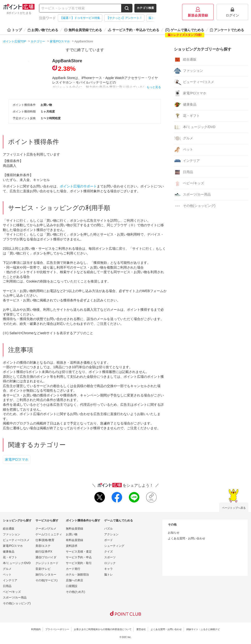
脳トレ (108, 575)
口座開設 (72, 586)
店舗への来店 (74, 580)
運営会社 (141, 629)
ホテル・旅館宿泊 (77, 575)
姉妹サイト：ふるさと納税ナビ (203, 629)
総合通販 (185, 60)
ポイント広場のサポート (78, 186)
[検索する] (127, 8)
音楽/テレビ (43, 569)
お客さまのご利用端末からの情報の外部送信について (103, 629)
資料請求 (72, 546)
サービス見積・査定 (79, 552)
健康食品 (185, 105)
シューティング (114, 546)
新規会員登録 (198, 12)
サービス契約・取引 (79, 563)
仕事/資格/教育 (45, 540)
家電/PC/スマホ (17, 459)
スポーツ (110, 557)
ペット (183, 150)
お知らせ (174, 533)
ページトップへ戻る (234, 508)
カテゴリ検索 (145, 8)
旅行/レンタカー (46, 575)
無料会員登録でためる (83, 30)
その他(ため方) (75, 592)
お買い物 (72, 534)
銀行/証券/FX (44, 552)
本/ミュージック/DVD (195, 127)
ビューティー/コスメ (194, 82)
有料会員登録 (74, 540)
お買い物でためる (43, 30)
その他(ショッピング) (195, 206)
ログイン (232, 12)
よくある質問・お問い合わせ (187, 538)
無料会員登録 (74, 529)
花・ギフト (187, 116)
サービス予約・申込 (79, 557)
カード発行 (73, 569)
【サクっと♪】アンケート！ (124, 18)
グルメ (183, 138)
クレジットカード (47, 563)
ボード (108, 540)
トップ (14, 30)
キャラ (108, 569)
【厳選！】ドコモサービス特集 (80, 18)
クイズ (108, 552)
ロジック (110, 563)
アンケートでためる (227, 30)
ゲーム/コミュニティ (49, 534)
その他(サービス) (46, 580)
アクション (111, 534)
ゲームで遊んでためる (185, 30)
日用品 (183, 172)
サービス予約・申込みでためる (134, 30)
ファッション (188, 71)
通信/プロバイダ (46, 557)
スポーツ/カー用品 (192, 195)
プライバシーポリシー (57, 629)
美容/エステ (43, 546)
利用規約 (36, 629)
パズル (108, 529)
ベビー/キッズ (189, 183)
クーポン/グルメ (46, 529)
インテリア (187, 161)
